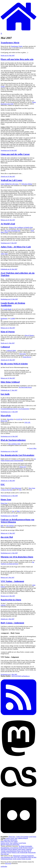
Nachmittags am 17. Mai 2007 (9, 412)
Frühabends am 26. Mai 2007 (9, 269)
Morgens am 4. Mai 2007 (8, 596)
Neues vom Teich (22, 851)
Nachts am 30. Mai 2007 (8, 56)
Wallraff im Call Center (12, 180)
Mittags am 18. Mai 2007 (8, 378)
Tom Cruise (23, 354)
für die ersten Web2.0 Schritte (14, 364)
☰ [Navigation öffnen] (1, 34)
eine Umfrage (10, 526)
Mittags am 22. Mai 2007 (8, 328)
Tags (16, 838)
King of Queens (8, 332)
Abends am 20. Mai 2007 (8, 360)
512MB (12, 318)
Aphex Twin (4, 254)
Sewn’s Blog (33, 448)
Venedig (3, 851)
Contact (15, 841)
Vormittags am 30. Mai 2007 (9, 150)
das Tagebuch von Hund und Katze (17, 563)
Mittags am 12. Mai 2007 (8, 533)
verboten (3, 605)
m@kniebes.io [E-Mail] (25, 676)
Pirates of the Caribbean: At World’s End (21, 227)
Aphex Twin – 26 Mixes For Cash (16, 247)
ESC (3, 484)
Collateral (5, 347)
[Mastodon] (18, 758)
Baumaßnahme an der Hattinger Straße (12, 848)
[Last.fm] (18, 794)
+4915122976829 (16, 676)
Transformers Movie (10, 43)
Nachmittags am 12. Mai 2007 (9, 496)
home (2, 841)
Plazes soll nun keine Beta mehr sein (17, 59)
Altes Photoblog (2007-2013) (9, 857)
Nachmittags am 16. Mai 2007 (9, 436)
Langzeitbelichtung (11, 851)
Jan (13, 511)
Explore (8, 838)
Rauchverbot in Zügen (11, 600)
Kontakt (26, 837)
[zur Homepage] (18, 32)
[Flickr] (18, 835)
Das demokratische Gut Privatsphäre (17, 455)
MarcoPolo (6, 415)
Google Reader (7, 309)
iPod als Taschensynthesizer (13, 440)
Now (14, 837)
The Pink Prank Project (25, 387)
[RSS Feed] (18, 717)
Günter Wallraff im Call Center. (10, 184)
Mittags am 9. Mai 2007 (8, 578)
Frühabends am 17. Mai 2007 (9, 390)
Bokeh (6, 849)
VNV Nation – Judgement (12, 581)
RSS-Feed (8, 863)
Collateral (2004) (11, 351)
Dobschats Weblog (27, 184)
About (10, 837)
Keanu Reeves (27, 357)
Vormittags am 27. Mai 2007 (9, 243)
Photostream (17, 856)
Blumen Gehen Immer (19, 849)
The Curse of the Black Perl (12, 231)
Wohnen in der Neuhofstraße (20, 853)
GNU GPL (27, 422)
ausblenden (4, 866)
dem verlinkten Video (14, 444)
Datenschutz (14, 840)
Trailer (21, 46)
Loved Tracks (32, 837)
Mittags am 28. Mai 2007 (8, 220)
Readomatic (4, 318)
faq (12, 841)
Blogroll (25, 838)
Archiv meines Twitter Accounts (22, 859)
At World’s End (8, 224)
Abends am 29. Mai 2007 (8, 176)
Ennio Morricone (16, 488)
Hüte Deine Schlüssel (10, 382)
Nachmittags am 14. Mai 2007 (9, 451)
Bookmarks (31, 856)
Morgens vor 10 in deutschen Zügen (17, 557)
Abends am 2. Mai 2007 (8, 619)
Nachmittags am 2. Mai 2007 (9, 674)
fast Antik (5, 394)
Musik (23, 846)
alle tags (6, 854)
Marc (18, 511)
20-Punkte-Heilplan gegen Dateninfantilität (18, 460)
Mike (2, 526)
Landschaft (29, 849)
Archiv (18, 837)
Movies (10, 849)
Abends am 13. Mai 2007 (8, 481)
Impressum (7, 840)
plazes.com (23, 467)
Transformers (15, 46)
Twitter (3, 86)
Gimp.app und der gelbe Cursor (15, 154)
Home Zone (4, 421)
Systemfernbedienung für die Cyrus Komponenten (15, 409)
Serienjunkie (29, 846)
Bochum (25, 848)
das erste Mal (7, 537)
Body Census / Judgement (12, 623)
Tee (20, 846)
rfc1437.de (19, 419)
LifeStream (24, 856)
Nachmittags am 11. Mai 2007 (9, 553)
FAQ (22, 837)
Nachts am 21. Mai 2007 (8, 343)
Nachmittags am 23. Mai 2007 (9, 299)
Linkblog (20, 838)
